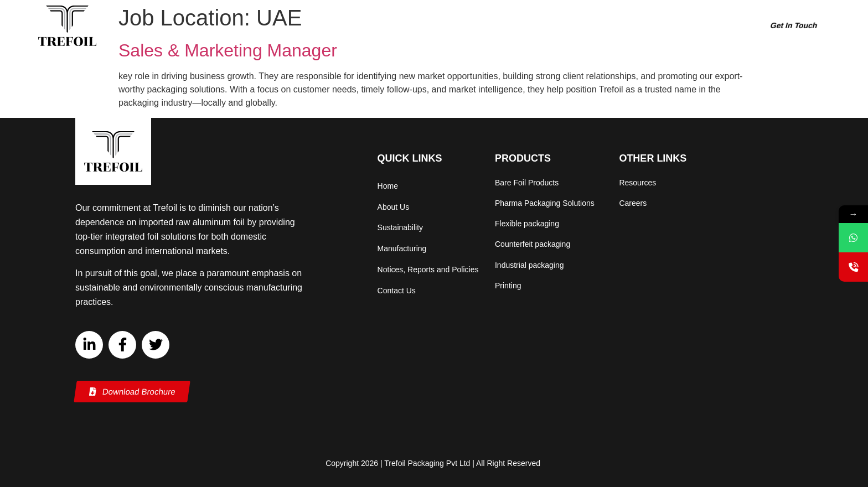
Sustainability (530, 26)
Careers (656, 26)
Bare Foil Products (527, 183)
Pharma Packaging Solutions (545, 203)
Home (366, 26)
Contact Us (397, 291)
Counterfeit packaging (533, 244)
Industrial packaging (529, 265)
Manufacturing (599, 26)
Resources (707, 26)
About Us (409, 26)
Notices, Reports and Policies (428, 270)
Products (464, 26)
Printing (508, 286)
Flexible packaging (527, 224)
